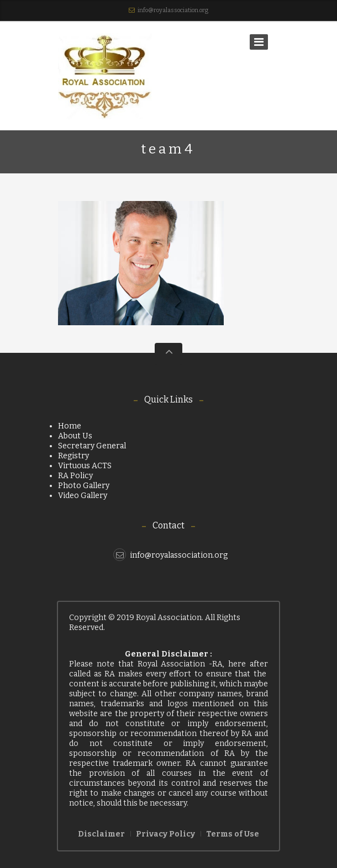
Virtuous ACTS (85, 466)
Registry (73, 456)
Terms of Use (233, 834)
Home (70, 426)
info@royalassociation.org (173, 10)
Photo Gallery (84, 486)
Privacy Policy (165, 834)
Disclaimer (101, 834)
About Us (75, 436)
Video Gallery (83, 496)
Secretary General (92, 446)
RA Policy (75, 476)
